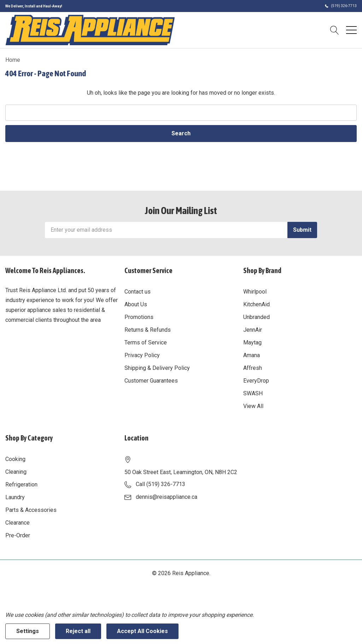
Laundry (15, 497)
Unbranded (256, 317)
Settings (28, 631)
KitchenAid (256, 304)
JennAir (253, 330)
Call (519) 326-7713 (160, 484)
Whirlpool (255, 292)
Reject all (78, 631)
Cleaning (16, 472)
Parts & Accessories (31, 510)
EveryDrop (256, 381)
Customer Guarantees (151, 381)
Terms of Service (146, 342)
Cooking (15, 459)
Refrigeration (21, 485)
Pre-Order (18, 535)
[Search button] (335, 30)
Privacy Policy (142, 355)
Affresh (253, 368)
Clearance (17, 523)
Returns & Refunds (148, 330)
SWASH (253, 393)
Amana (252, 355)
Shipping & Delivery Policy (157, 368)
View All (253, 406)
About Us (136, 304)
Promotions (139, 317)
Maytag (252, 342)
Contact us (138, 292)
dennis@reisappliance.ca (167, 497)
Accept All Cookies (142, 631)
